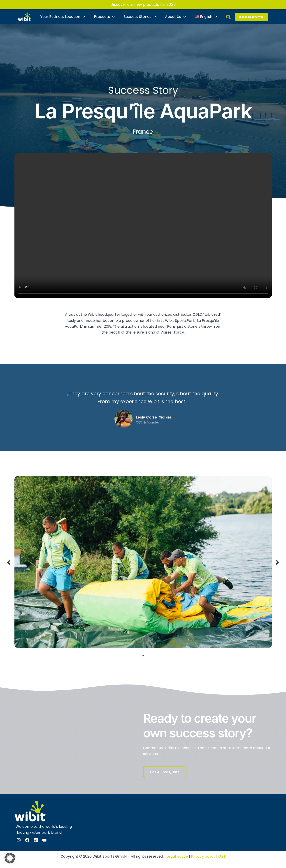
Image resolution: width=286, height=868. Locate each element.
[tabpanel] (143, 562)
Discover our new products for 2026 (143, 5)
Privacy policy (203, 856)
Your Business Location (63, 17)
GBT (222, 856)
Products (104, 17)
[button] (10, 858)
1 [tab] (143, 656)
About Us (175, 17)
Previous (9, 562)
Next (277, 562)
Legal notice (177, 856)
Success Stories (140, 17)
